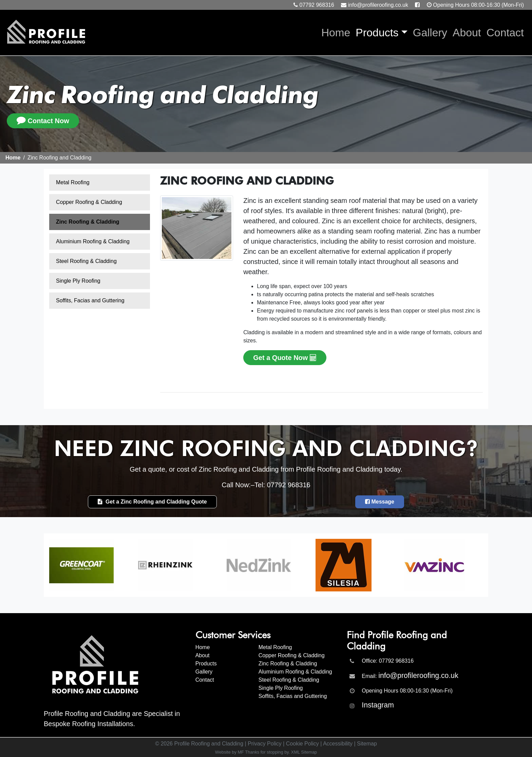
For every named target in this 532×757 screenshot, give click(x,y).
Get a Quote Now (285, 358)
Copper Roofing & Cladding (89, 202)
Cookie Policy (302, 744)
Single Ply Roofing (78, 281)
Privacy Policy (265, 744)
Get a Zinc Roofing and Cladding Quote (152, 502)
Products (377, 33)
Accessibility (338, 744)
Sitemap (367, 744)
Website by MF (230, 752)
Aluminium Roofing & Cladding (93, 241)
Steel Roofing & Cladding (86, 261)
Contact (505, 33)
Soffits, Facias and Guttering (90, 300)
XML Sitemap (304, 752)
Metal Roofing (73, 182)
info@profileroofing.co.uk (378, 5)
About (467, 33)
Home (337, 32)
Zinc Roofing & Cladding (88, 222)
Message (380, 502)
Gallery (430, 33)
